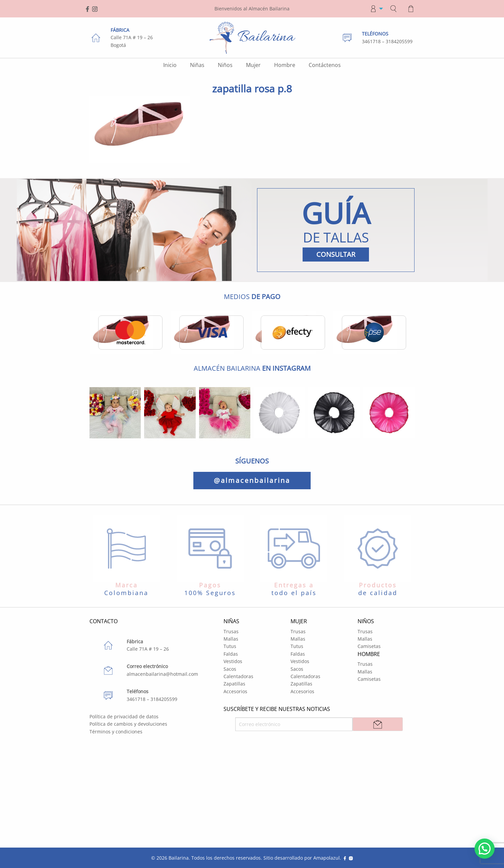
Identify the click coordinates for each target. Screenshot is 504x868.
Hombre (285, 65)
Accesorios (235, 691)
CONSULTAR (336, 254)
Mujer (253, 65)
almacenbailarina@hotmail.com (162, 674)
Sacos (230, 669)
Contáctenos (325, 65)
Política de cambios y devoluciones (128, 724)
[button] (485, 849)
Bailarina (179, 858)
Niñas (197, 65)
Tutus (230, 646)
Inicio (170, 65)
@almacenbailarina (252, 480)
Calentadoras (238, 676)
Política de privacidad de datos (124, 716)
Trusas (231, 631)
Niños (225, 65)
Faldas (231, 654)
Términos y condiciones (116, 732)
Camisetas (369, 646)
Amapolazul (327, 858)
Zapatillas (234, 684)
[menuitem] (375, 9)
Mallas (231, 639)
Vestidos (233, 661)
